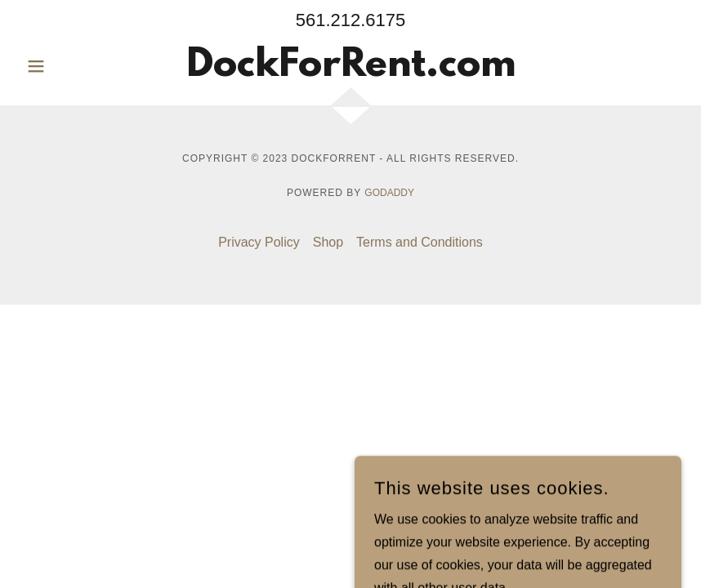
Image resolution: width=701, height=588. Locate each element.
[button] (69, 66)
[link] (351, 71)
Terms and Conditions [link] (420, 242)
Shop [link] (328, 242)
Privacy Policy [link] (259, 242)
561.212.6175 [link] (351, 20)
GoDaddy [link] (389, 193)
